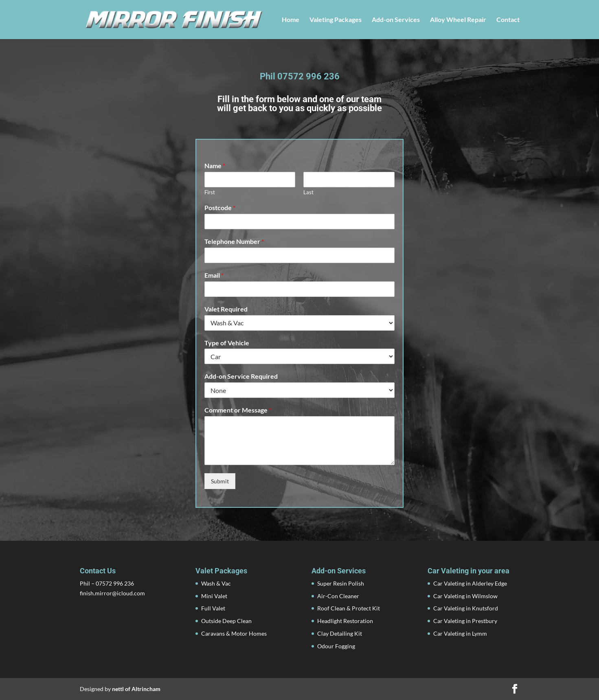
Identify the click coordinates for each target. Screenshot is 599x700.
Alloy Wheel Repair (458, 20)
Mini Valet (214, 596)
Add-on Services (396, 20)
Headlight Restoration (345, 621)
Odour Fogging (336, 646)
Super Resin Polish (341, 583)
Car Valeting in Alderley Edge (470, 583)
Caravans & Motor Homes (234, 633)
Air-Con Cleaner (338, 596)
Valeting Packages (336, 20)
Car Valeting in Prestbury (465, 621)
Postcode (220, 207)
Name (215, 166)
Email (214, 275)
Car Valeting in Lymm (460, 633)
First (210, 192)
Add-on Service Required (241, 376)
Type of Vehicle (227, 343)
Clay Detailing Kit (340, 633)
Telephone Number (234, 241)
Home (291, 20)
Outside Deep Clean (226, 621)
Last (308, 192)
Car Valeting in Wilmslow (465, 596)
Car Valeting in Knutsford (466, 608)
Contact (508, 20)
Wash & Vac (216, 583)
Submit (220, 481)
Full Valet (213, 608)
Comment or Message (238, 410)
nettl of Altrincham (136, 689)
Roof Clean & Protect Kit (349, 608)
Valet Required (226, 309)
